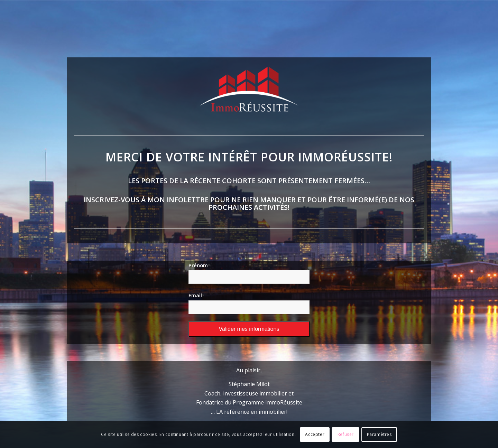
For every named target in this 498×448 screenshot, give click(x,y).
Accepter (315, 434)
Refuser (346, 434)
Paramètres (379, 434)
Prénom (199, 265)
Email (196, 295)
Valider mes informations (249, 329)
